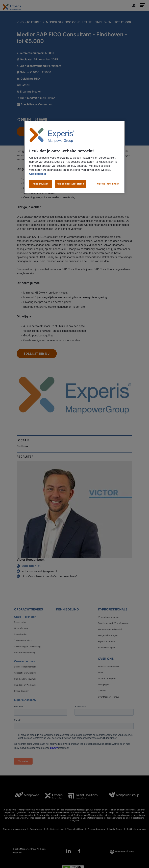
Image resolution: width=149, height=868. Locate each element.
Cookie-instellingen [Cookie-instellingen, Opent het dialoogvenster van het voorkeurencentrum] (108, 184)
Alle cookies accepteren (70, 184)
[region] (74, 157)
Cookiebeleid (38, 174)
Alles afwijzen (40, 184)
